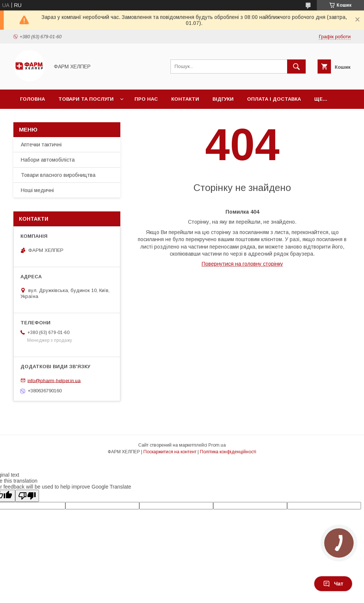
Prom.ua (217, 445)
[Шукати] (296, 67)
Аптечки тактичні (41, 145)
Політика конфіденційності (228, 452)
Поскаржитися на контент (170, 452)
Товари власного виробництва (58, 175)
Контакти (185, 99)
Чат (333, 584)
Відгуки (223, 99)
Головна (32, 99)
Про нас (146, 99)
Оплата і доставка (274, 99)
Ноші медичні (37, 190)
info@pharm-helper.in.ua (54, 380)
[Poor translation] (27, 496)
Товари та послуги (86, 99)
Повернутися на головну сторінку (242, 264)
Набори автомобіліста (48, 160)
